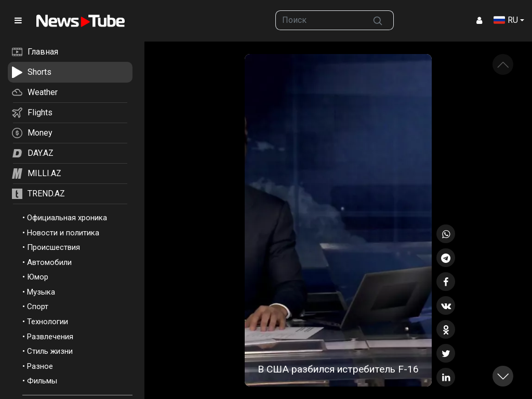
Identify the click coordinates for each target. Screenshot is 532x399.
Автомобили (49, 262)
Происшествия (54, 247)
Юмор (38, 277)
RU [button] (506, 20)
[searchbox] (319, 20)
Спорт (38, 307)
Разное (40, 366)
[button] (503, 376)
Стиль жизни (50, 351)
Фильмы (42, 381)
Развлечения (50, 337)
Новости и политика (63, 233)
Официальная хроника (67, 218)
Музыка (41, 292)
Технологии (48, 322)
